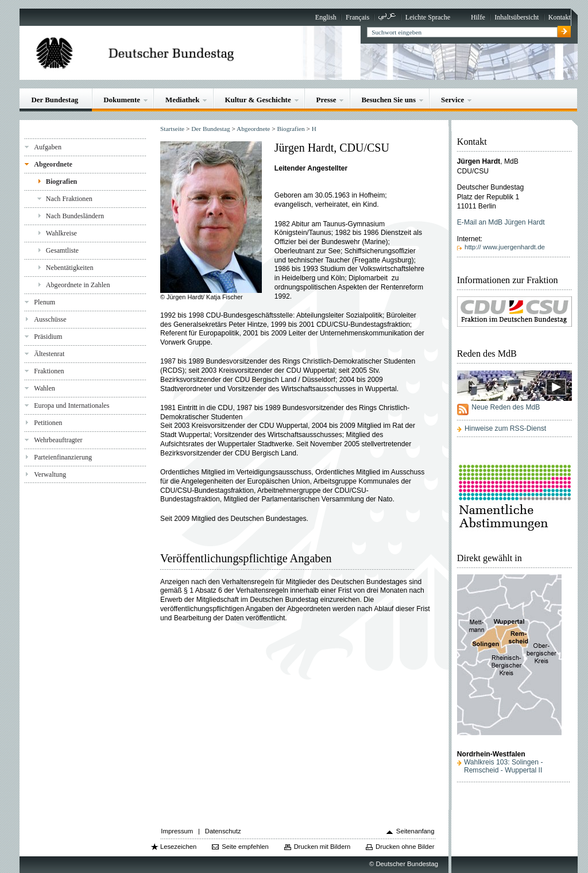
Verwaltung (50, 474)
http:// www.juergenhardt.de (505, 247)
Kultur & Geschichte (258, 100)
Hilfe (478, 17)
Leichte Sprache (428, 17)
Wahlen (45, 388)
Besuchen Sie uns (388, 100)
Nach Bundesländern (75, 216)
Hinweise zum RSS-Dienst (505, 428)
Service (452, 100)
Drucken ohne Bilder (405, 847)
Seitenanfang (415, 831)
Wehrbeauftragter (58, 440)
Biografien (62, 181)
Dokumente (122, 100)
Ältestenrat (49, 354)
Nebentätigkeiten (70, 268)
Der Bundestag (55, 100)
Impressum (177, 831)
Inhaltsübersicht (517, 17)
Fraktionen (49, 371)
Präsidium (48, 337)
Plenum (45, 302)
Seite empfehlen (245, 847)
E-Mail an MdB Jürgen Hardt (501, 222)
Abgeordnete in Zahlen (78, 285)
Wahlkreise (61, 233)
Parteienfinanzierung (63, 457)
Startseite (172, 129)
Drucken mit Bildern (322, 847)
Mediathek (183, 100)
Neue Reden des (506, 407)
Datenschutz (223, 831)
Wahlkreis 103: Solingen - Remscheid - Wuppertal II (504, 766)
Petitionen (48, 423)
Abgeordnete (53, 164)
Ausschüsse (50, 319)
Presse (326, 100)
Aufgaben (48, 147)
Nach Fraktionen (69, 199)
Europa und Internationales (71, 405)
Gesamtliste (62, 250)
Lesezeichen (178, 847)
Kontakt (560, 17)
